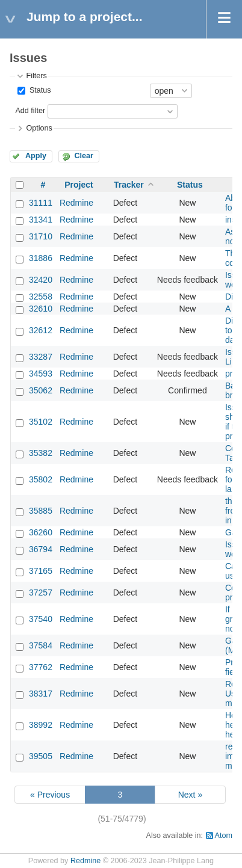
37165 (41, 571)
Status (39, 90)
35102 (41, 422)
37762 (41, 667)
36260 (41, 532)
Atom (224, 836)
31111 (41, 203)
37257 (41, 593)
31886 (41, 258)
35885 (41, 511)
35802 (41, 479)
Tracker (129, 185)
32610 (41, 309)
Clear (84, 156)
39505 (41, 756)
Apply (36, 156)
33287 (41, 357)
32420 (41, 280)
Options (39, 128)
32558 (41, 297)
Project (79, 185)
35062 (41, 390)
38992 (41, 725)
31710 (41, 236)
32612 (41, 330)
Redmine (76, 203)
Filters (36, 76)
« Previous (50, 795)
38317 (41, 694)
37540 (41, 619)
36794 (41, 549)
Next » (190, 795)
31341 (41, 220)
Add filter (30, 111)
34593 (41, 374)
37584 (41, 645)
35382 (41, 453)
